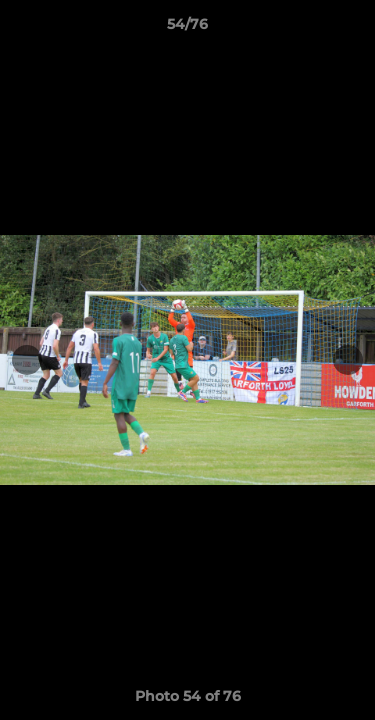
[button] (351, 29)
